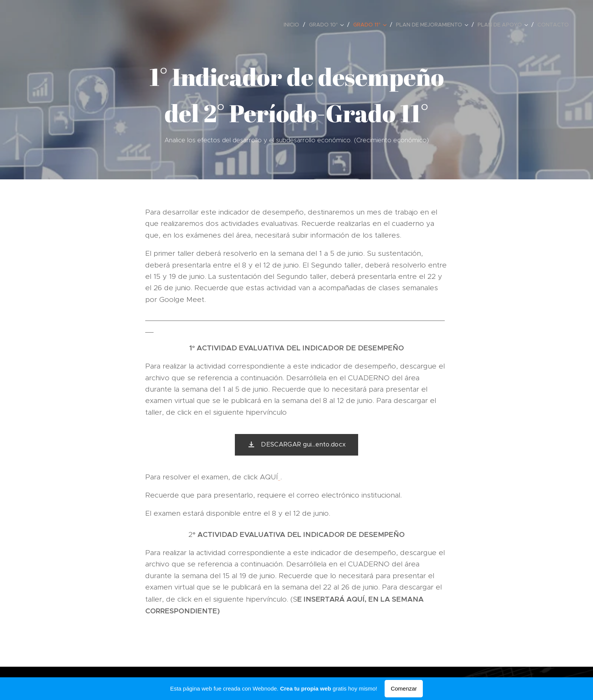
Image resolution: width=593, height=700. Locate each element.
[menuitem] (293, 25)
